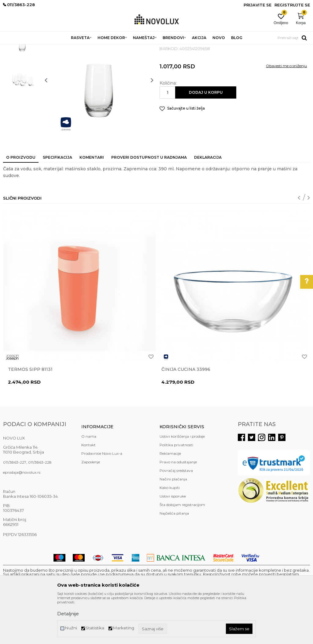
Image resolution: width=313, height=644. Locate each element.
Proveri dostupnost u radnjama (149, 202)
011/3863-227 (15, 507)
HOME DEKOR (62, 48)
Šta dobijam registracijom (182, 549)
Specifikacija (57, 202)
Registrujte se (292, 5)
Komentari (92, 202)
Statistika (95, 628)
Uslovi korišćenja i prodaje (182, 481)
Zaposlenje (91, 506)
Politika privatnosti (176, 489)
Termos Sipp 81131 (30, 414)
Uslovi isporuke (173, 540)
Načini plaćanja (173, 523)
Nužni (71, 628)
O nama (89, 481)
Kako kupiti (170, 532)
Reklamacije (170, 498)
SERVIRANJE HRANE (144, 48)
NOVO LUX (13, 48)
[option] (22, 87)
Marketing (123, 628)
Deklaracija (208, 202)
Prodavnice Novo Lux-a (102, 498)
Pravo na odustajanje (178, 506)
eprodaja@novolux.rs (22, 517)
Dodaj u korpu (206, 137)
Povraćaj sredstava (176, 515)
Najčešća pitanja (174, 557)
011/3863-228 (40, 507)
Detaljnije (68, 614)
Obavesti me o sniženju (286, 110)
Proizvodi (36, 48)
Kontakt (88, 489)
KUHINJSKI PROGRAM (100, 48)
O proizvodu (21, 202)
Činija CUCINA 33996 (186, 414)
